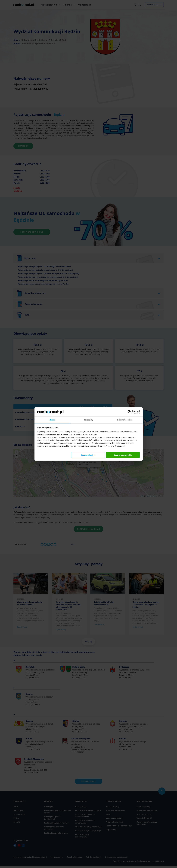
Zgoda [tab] (53, 420)
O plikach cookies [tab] (125, 420)
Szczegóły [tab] (88, 420)
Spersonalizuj (88, 455)
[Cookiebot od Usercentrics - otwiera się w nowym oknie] (129, 412)
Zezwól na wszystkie (123, 455)
